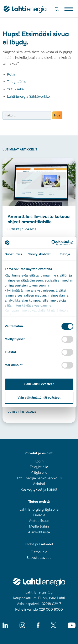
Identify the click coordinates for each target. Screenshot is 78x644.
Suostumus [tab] (13, 254)
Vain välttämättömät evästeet (39, 398)
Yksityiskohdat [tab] (39, 254)
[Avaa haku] (57, 9)
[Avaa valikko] (69, 10)
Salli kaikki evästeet (39, 384)
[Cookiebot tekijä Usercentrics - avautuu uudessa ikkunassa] (56, 243)
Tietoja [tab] (65, 254)
